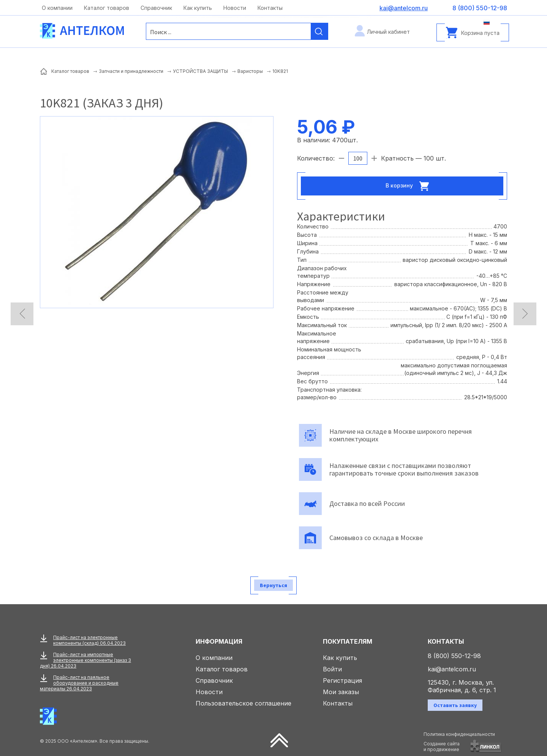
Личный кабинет (388, 32)
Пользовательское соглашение (243, 703)
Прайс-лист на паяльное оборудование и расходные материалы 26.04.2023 (79, 683)
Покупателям (348, 641)
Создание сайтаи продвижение (442, 747)
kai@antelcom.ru (452, 669)
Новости (235, 8)
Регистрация (342, 680)
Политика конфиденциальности (459, 734)
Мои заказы (341, 692)
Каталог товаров (107, 8)
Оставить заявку (455, 705)
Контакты (270, 8)
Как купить (198, 8)
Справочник (156, 8)
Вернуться (273, 585)
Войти (332, 669)
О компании (57, 8)
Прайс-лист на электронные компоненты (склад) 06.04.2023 (89, 640)
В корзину (409, 186)
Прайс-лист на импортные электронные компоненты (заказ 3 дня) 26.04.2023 (85, 660)
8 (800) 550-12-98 (454, 656)
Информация (219, 641)
